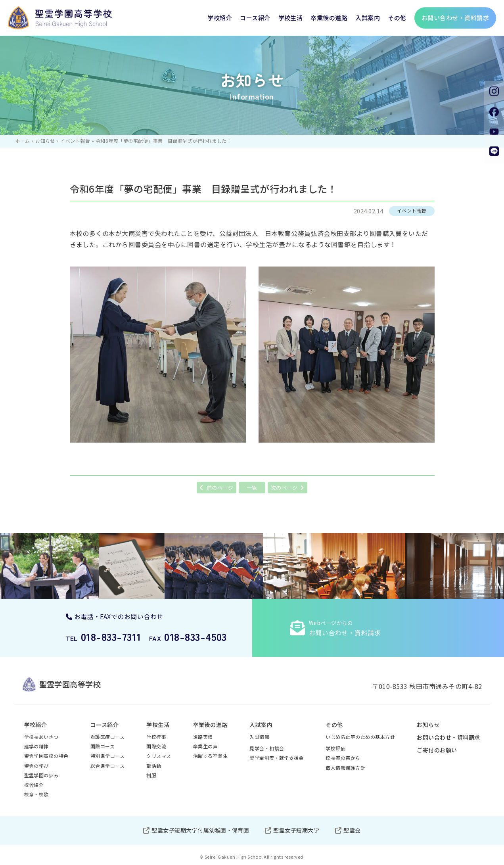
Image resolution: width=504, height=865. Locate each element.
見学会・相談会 (267, 748)
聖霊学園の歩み (41, 775)
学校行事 (156, 737)
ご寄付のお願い (437, 750)
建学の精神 (36, 746)
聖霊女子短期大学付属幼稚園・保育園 (200, 830)
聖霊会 (352, 830)
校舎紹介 (34, 785)
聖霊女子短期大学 (296, 830)
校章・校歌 (36, 794)
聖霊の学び (36, 766)
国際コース (103, 746)
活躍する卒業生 (210, 756)
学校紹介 (220, 18)
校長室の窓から (343, 758)
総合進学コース (107, 766)
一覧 (252, 488)
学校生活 (291, 18)
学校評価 (335, 748)
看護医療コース (107, 737)
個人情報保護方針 (345, 768)
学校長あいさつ (41, 737)
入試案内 (368, 18)
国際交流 (156, 746)
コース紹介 (255, 18)
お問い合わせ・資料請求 (448, 737)
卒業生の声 (205, 746)
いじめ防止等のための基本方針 (360, 737)
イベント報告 (75, 141)
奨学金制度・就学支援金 (277, 758)
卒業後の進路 (329, 18)
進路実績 (203, 737)
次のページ (284, 488)
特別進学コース (107, 756)
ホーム (22, 141)
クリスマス (159, 756)
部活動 (154, 766)
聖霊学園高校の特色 (46, 756)
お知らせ (45, 141)
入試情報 (259, 737)
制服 (151, 775)
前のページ (220, 488)
